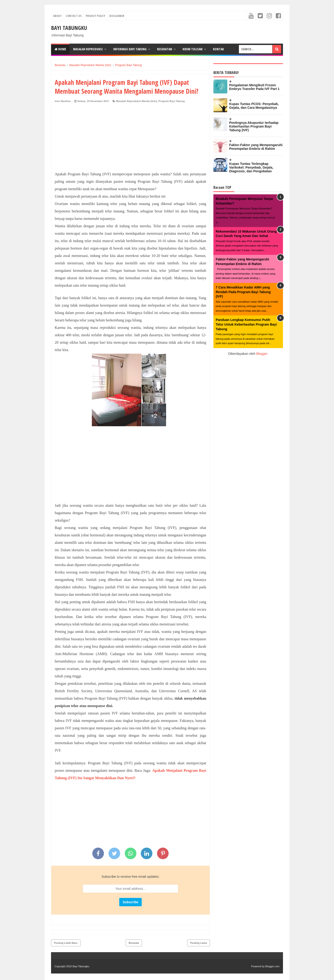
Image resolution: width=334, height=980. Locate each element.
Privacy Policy (95, 16)
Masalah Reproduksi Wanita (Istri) (136, 101)
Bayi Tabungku (69, 28)
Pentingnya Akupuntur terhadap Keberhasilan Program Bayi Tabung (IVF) (254, 126)
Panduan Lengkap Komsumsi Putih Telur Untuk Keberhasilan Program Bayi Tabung (246, 324)
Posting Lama (199, 943)
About (57, 16)
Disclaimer (117, 16)
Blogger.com (272, 966)
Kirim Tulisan (193, 49)
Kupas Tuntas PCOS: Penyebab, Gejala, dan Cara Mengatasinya (254, 106)
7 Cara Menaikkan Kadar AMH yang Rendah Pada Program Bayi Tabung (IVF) (243, 292)
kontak (218, 49)
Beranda (134, 943)
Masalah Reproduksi (88, 49)
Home (60, 49)
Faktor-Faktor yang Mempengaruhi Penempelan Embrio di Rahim (256, 147)
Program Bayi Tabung (172, 101)
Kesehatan (165, 49)
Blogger (262, 354)
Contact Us (74, 16)
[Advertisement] (130, 138)
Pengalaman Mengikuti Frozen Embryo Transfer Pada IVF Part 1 (254, 87)
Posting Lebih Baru (66, 943)
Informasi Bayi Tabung (130, 49)
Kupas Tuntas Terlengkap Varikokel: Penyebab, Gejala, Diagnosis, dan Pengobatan (251, 167)
